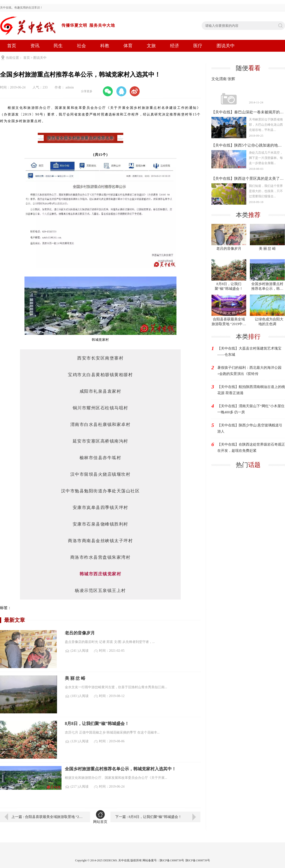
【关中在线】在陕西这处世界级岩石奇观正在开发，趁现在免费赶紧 (251, 448)
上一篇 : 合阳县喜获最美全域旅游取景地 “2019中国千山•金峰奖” (47, 817)
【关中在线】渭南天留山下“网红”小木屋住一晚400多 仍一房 (251, 409)
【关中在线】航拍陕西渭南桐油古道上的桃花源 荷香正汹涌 (251, 390)
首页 (12, 46)
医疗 (198, 46)
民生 (58, 46)
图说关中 (226, 46)
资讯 (35, 46)
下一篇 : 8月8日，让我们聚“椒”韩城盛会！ (148, 817)
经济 (175, 46)
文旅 (151, 46)
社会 (81, 46)
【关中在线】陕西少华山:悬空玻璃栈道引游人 (250, 428)
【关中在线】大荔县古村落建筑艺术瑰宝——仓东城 (249, 351)
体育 (128, 46)
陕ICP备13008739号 (198, 860)
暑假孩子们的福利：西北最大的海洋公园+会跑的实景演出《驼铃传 (249, 371)
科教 (105, 46)
